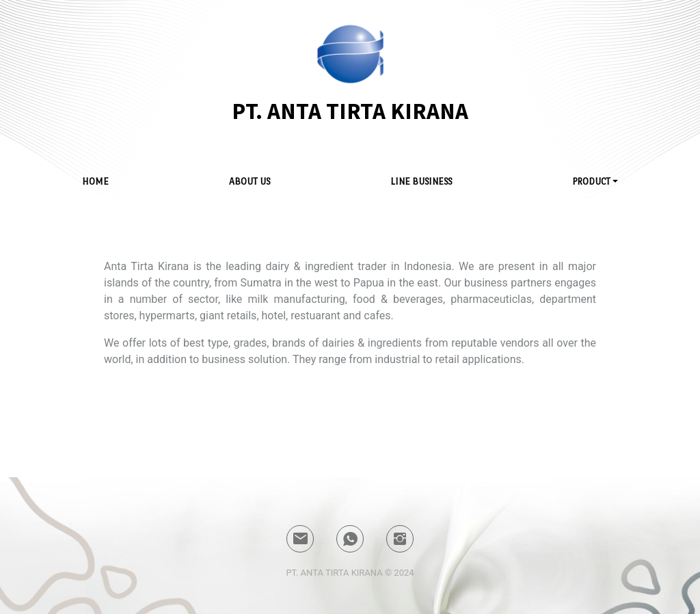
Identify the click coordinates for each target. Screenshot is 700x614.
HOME (95, 182)
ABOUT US (250, 182)
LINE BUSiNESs (421, 182)
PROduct (591, 182)
